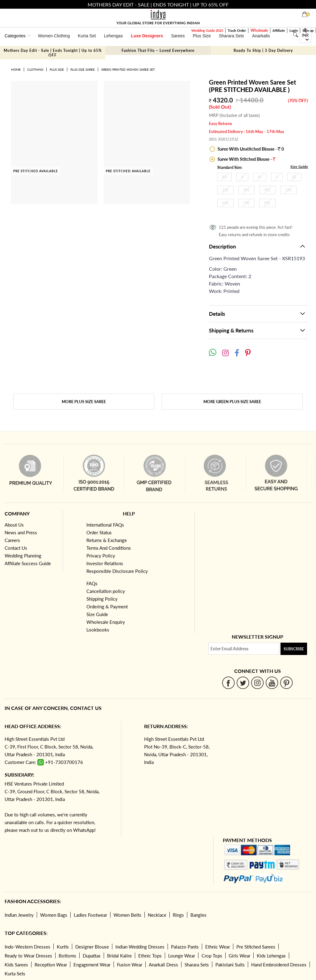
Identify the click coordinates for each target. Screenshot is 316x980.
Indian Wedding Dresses (140, 947)
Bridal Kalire (119, 956)
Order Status (99, 532)
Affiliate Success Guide (28, 563)
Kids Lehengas (271, 956)
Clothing (35, 69)
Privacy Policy (101, 556)
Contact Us (16, 548)
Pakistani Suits (230, 965)
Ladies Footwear (90, 915)
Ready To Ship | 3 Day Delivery (263, 50)
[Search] (295, 35)
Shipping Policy (102, 599)
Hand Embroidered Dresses (279, 965)
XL (294, 177)
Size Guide (299, 167)
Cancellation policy (106, 591)
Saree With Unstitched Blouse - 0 (250, 149)
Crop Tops (212, 956)
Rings (178, 915)
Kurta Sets (15, 974)
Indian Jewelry (19, 915)
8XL (267, 203)
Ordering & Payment (107, 607)
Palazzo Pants (185, 947)
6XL (225, 203)
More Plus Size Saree (84, 402)
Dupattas (92, 956)
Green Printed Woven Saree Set (128, 69)
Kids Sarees (16, 965)
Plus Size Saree (83, 69)
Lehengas (114, 36)
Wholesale (259, 30)
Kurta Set (87, 36)
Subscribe (294, 649)
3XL (246, 190)
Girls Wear (239, 956)
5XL (288, 190)
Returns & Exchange (107, 540)
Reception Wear (51, 965)
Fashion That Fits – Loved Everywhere (158, 50)
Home (16, 69)
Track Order (237, 30)
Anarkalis (261, 36)
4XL (267, 190)
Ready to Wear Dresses (28, 956)
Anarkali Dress (163, 965)
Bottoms (67, 956)
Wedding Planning (23, 556)
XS (225, 177)
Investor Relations (105, 563)
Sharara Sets (231, 36)
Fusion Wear (130, 965)
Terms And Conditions (109, 548)
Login (294, 30)
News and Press (21, 532)
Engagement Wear (92, 965)
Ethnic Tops (150, 956)
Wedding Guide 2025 (207, 30)
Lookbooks (98, 630)
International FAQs (105, 525)
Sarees (178, 36)
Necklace (157, 915)
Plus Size (202, 36)
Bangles (198, 915)
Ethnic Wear (218, 947)
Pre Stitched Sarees (256, 947)
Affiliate (279, 30)
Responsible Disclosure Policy (117, 571)
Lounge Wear (182, 956)
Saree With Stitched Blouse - (246, 159)
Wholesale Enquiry (106, 622)
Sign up (308, 30)
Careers (12, 540)
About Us (14, 525)
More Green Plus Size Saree (232, 402)
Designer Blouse (92, 947)
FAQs (92, 583)
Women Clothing (54, 36)
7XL (246, 203)
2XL (225, 190)
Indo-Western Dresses (27, 947)
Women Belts (127, 915)
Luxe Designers (147, 36)
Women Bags (54, 915)
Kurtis (63, 947)
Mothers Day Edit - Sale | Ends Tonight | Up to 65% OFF (53, 53)
